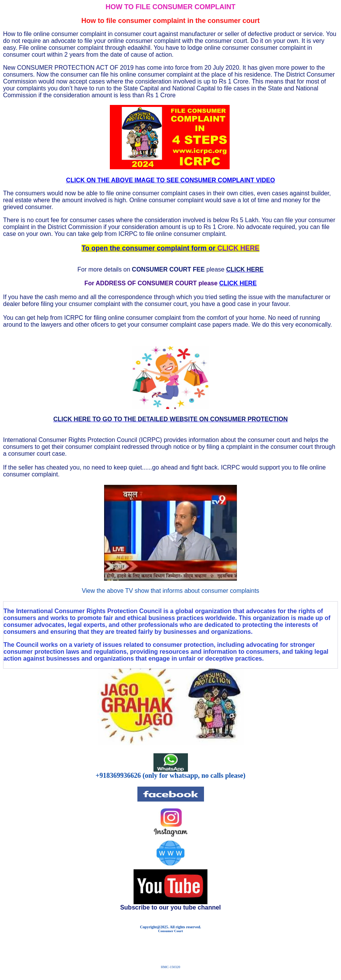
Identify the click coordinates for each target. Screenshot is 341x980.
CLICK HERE (238, 283)
